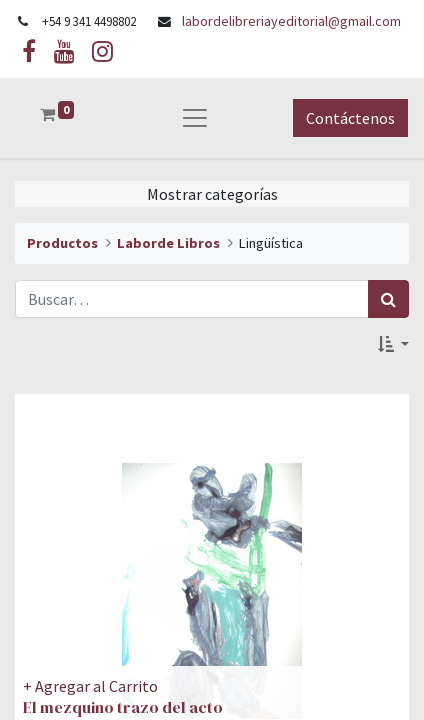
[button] (393, 344)
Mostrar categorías (212, 194)
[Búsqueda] (388, 299)
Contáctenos (350, 118)
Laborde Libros (168, 243)
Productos (62, 243)
